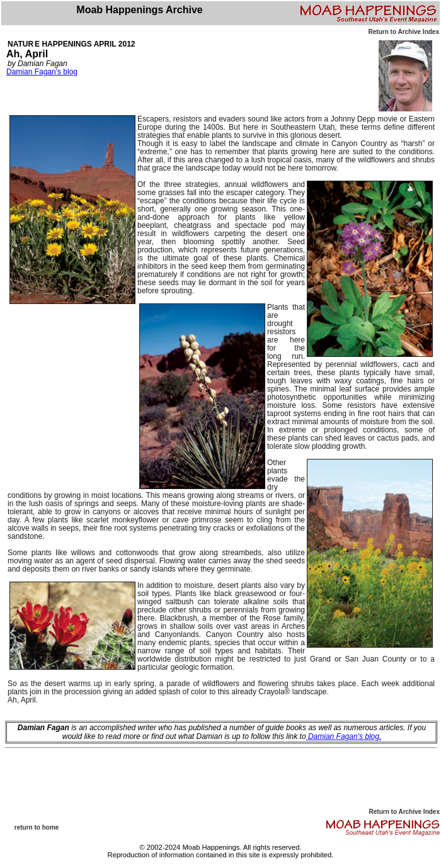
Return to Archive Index (404, 32)
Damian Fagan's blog (42, 72)
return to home (37, 827)
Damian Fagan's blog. (344, 736)
